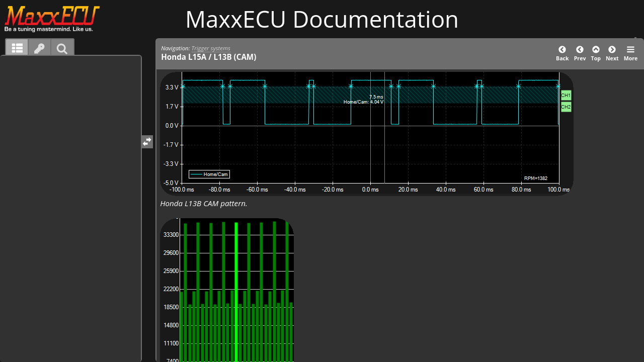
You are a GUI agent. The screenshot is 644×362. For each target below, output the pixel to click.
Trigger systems (211, 48)
